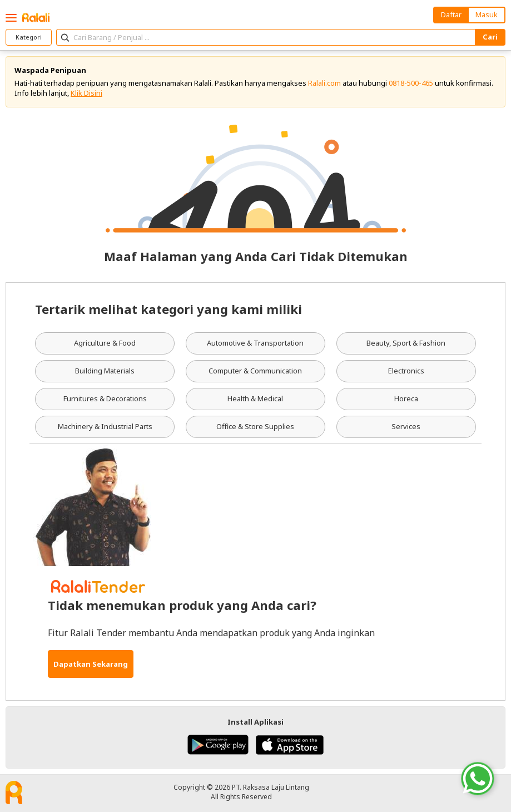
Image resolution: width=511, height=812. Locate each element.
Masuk (487, 14)
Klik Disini (86, 93)
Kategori (29, 37)
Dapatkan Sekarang (91, 664)
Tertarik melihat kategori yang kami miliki (168, 309)
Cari (490, 37)
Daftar (451, 14)
